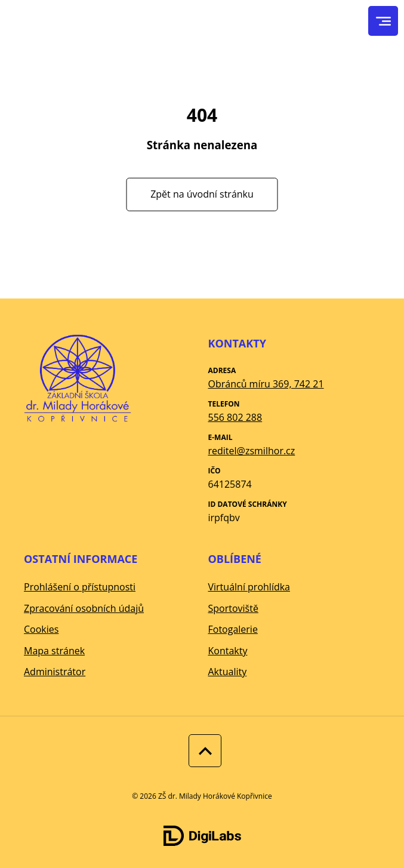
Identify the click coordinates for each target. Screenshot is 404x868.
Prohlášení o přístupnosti (80, 587)
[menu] (383, 21)
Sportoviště (233, 608)
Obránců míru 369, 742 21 (266, 384)
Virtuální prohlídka (249, 587)
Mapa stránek (54, 651)
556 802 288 (235, 417)
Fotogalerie (233, 629)
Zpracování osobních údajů (84, 608)
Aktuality (228, 672)
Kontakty (228, 651)
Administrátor (55, 672)
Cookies (41, 629)
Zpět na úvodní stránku (202, 194)
